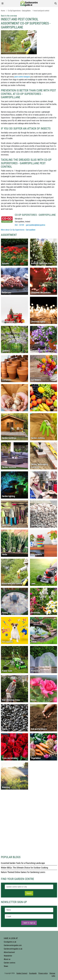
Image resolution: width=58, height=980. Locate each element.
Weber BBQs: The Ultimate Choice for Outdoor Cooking (24, 868)
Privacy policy (43, 973)
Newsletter (8, 956)
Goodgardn (33, 973)
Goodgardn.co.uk (10, 942)
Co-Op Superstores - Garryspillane (19, 11)
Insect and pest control (41, 11)
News (6, 966)
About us (7, 959)
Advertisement (9, 952)
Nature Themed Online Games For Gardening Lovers (23, 872)
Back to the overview (9, 16)
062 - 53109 (19, 225)
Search (29, 893)
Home (3, 11)
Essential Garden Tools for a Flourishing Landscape (23, 863)
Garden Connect (22, 973)
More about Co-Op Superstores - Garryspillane (18, 230)
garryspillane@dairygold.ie (36, 225)
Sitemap (52, 973)
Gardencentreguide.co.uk (13, 949)
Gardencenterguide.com (13, 945)
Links (53, 976)
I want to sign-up (29, 923)
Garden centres (10, 963)
